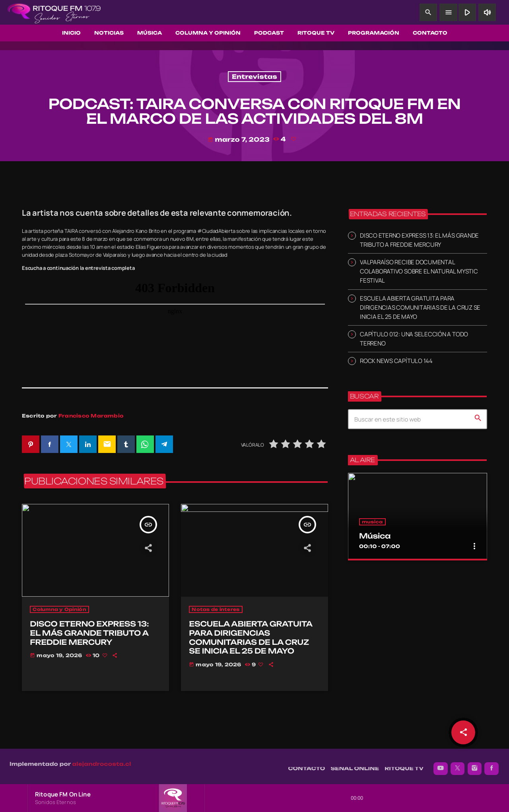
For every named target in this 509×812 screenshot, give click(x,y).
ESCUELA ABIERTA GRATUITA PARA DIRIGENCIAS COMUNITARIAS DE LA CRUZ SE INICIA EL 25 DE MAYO (420, 307)
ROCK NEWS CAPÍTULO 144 (396, 361)
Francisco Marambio (91, 416)
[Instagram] (475, 765)
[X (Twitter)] (458, 765)
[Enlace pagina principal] (54, 12)
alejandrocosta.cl (102, 760)
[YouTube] (441, 765)
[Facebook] (492, 765)
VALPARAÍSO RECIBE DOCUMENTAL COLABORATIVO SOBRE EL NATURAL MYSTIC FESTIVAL (419, 271)
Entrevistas (254, 77)
